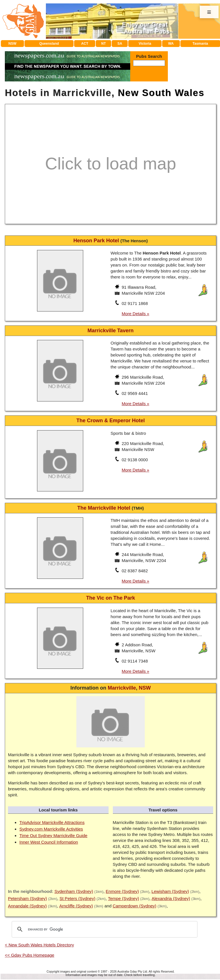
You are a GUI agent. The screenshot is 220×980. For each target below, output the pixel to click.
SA (120, 44)
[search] (104, 929)
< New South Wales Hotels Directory (39, 945)
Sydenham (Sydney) (74, 891)
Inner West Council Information (49, 842)
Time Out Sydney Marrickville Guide (53, 836)
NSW (13, 44)
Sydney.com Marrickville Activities (51, 829)
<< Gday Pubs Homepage (29, 955)
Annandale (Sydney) (27, 906)
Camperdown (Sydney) (134, 906)
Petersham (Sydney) (27, 898)
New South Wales (161, 93)
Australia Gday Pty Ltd (132, 971)
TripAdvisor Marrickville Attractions (52, 822)
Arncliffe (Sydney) (76, 906)
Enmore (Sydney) (122, 891)
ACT (85, 44)
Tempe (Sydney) (124, 898)
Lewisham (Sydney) (170, 891)
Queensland (49, 44)
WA (171, 44)
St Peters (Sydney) (78, 898)
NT (103, 44)
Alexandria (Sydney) (171, 898)
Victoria (145, 44)
